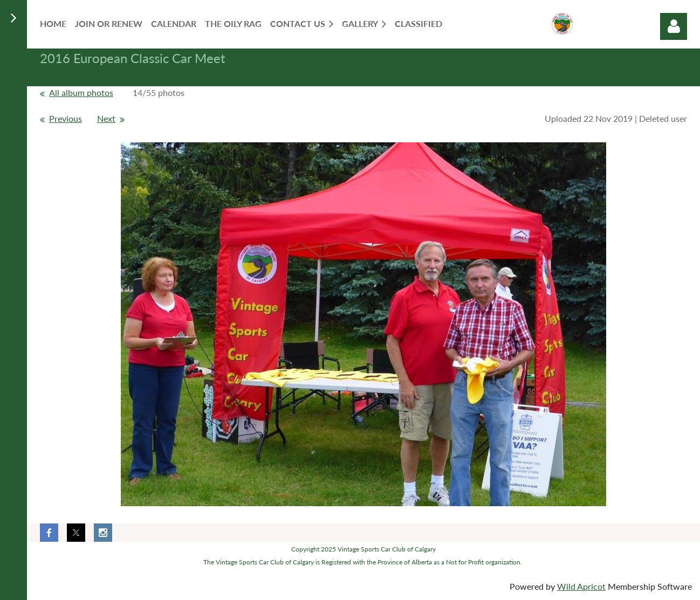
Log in (674, 26)
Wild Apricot (581, 586)
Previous (66, 118)
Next (106, 118)
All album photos (81, 92)
